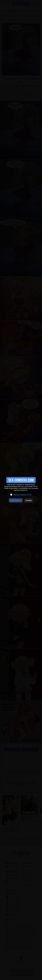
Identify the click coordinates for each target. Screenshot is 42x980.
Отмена (29, 500)
